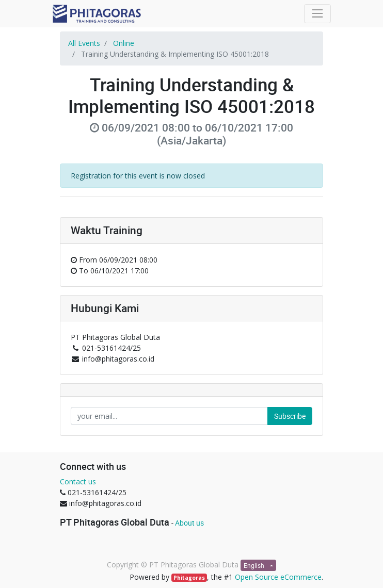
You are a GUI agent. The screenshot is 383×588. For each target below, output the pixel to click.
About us (189, 523)
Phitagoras (189, 578)
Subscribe (290, 416)
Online (124, 43)
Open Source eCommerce (278, 577)
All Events (84, 43)
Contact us (78, 481)
